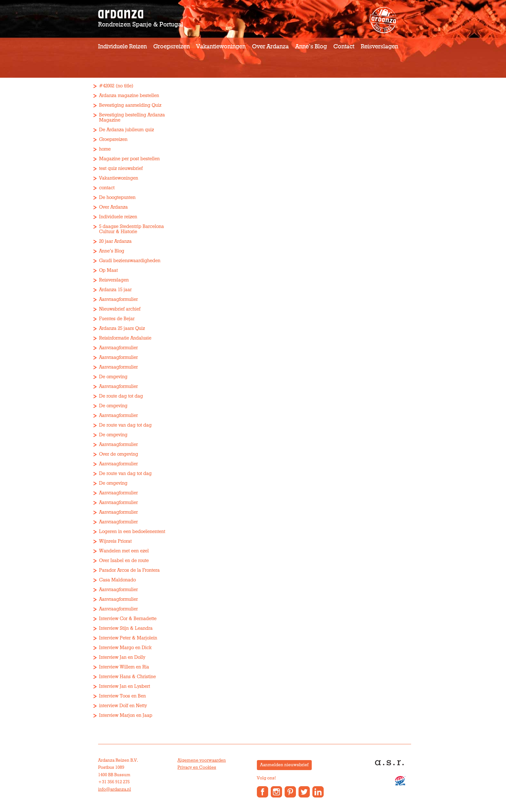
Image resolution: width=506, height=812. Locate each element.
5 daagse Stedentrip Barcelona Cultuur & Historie (132, 229)
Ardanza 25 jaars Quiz (122, 328)
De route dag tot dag (121, 396)
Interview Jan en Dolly (122, 657)
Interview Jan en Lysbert (125, 686)
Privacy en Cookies (197, 767)
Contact (344, 47)
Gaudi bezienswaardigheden (130, 261)
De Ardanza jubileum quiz (126, 130)
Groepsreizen (172, 47)
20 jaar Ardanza (115, 241)
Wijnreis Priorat (115, 541)
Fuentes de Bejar (117, 319)
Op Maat (108, 270)
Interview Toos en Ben (122, 696)
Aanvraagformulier (118, 299)
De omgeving (113, 377)
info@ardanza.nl (115, 789)
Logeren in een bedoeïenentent (132, 532)
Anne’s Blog (311, 47)
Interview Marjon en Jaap (126, 715)
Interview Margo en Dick (125, 648)
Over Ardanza (270, 47)
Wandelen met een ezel (124, 551)
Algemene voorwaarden (202, 760)
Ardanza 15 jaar (115, 290)
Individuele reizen (122, 47)
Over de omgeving (119, 454)
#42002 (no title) (116, 86)
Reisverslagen (379, 47)
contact (107, 188)
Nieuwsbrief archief (120, 309)
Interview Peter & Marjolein (128, 638)
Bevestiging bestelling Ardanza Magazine (132, 118)
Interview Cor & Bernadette (128, 619)
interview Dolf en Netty (123, 706)
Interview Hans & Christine (127, 677)
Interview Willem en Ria (124, 667)
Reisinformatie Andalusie (125, 338)
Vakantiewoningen (221, 47)
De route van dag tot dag (125, 425)
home (105, 149)
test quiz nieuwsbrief (121, 168)
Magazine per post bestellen (129, 159)
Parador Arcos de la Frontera (129, 570)
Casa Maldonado (117, 580)
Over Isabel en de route (124, 561)
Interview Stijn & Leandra (126, 628)
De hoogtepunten (117, 198)
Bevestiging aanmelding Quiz (130, 105)
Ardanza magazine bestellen (129, 96)
